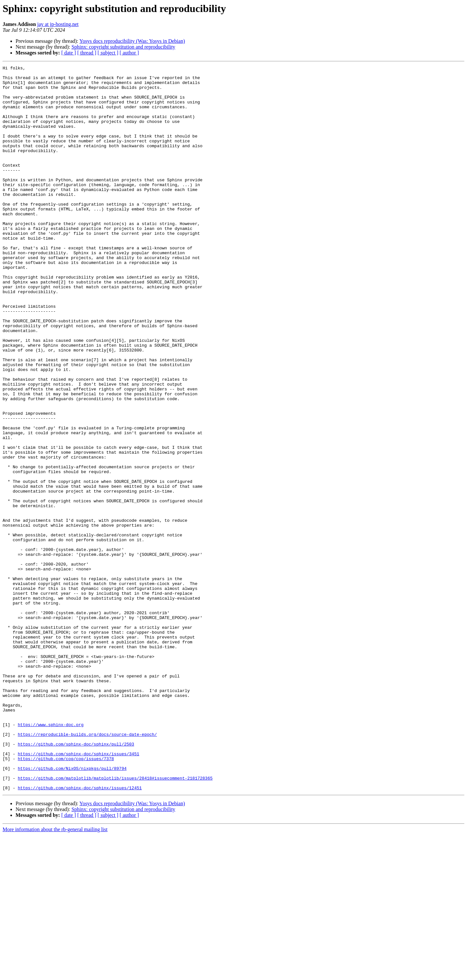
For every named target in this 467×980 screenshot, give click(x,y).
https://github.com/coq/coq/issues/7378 (66, 898)
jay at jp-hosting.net (58, 24)
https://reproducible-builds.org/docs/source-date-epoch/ (87, 868)
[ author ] (129, 53)
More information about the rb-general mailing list (55, 974)
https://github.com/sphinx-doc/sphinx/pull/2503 (76, 880)
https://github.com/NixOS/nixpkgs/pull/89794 (72, 909)
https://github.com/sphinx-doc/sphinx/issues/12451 (80, 933)
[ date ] (69, 53)
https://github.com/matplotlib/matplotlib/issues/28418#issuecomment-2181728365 (115, 921)
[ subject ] (108, 53)
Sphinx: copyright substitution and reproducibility (123, 47)
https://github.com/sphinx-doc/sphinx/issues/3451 (78, 892)
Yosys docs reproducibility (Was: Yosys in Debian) (132, 41)
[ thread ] (87, 53)
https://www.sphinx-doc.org (51, 857)
